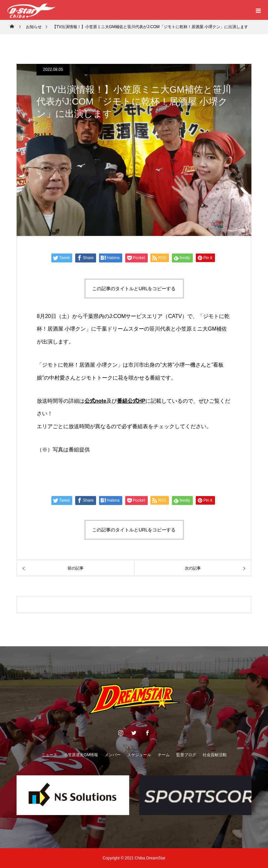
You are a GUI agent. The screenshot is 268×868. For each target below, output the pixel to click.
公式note (95, 401)
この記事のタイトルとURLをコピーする (134, 289)
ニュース (49, 755)
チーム (164, 755)
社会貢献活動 (215, 755)
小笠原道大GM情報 (81, 755)
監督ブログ (186, 755)
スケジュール (139, 755)
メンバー (113, 755)
